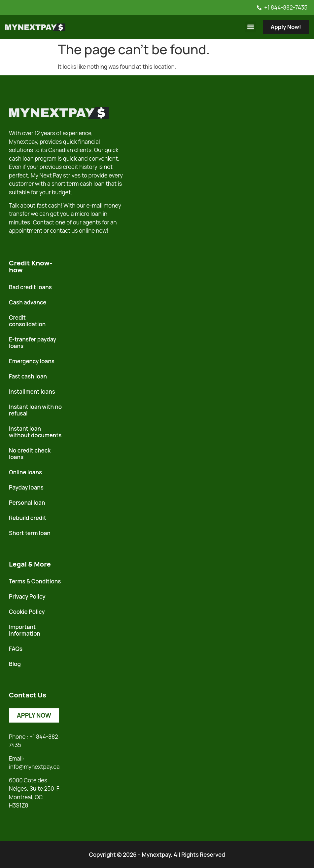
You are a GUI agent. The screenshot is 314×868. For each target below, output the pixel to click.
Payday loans (26, 487)
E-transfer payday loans (33, 343)
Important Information (25, 630)
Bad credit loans (30, 287)
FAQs (16, 649)
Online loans (25, 472)
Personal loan (27, 503)
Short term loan (30, 533)
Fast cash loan (28, 376)
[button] (251, 27)
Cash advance (28, 302)
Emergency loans (32, 361)
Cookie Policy (27, 612)
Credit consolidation (27, 321)
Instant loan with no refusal (35, 410)
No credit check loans (30, 454)
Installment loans (32, 392)
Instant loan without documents (35, 432)
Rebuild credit (28, 518)
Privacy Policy (27, 596)
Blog (15, 664)
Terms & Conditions (35, 581)
